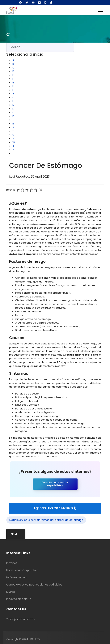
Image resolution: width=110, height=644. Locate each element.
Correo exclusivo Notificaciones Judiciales (34, 585)
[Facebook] (20, 3)
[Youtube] (33, 3)
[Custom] (51, 3)
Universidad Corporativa (22, 570)
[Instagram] (45, 3)
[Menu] (100, 10)
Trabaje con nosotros (21, 619)
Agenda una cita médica (55, 508)
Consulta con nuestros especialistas (55, 484)
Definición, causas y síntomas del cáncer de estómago (46, 520)
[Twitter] (27, 3)
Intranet (12, 563)
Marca (11, 592)
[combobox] (40, 47)
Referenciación (16, 577)
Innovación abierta (19, 599)
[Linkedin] (39, 3)
